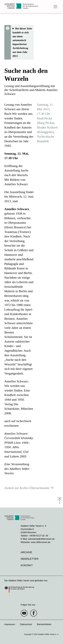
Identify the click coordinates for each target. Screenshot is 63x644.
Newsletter (30, 559)
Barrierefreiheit (44, 624)
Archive (26, 552)
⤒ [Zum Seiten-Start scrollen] (60, 501)
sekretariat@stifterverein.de (41, 539)
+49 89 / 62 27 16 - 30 (38, 536)
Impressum (10, 624)
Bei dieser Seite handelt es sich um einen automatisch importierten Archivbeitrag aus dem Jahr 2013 (22, 42)
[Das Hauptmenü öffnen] (55, 7)
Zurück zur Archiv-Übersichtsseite (27, 488)
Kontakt (27, 565)
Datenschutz (26, 624)
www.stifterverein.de (41, 542)
